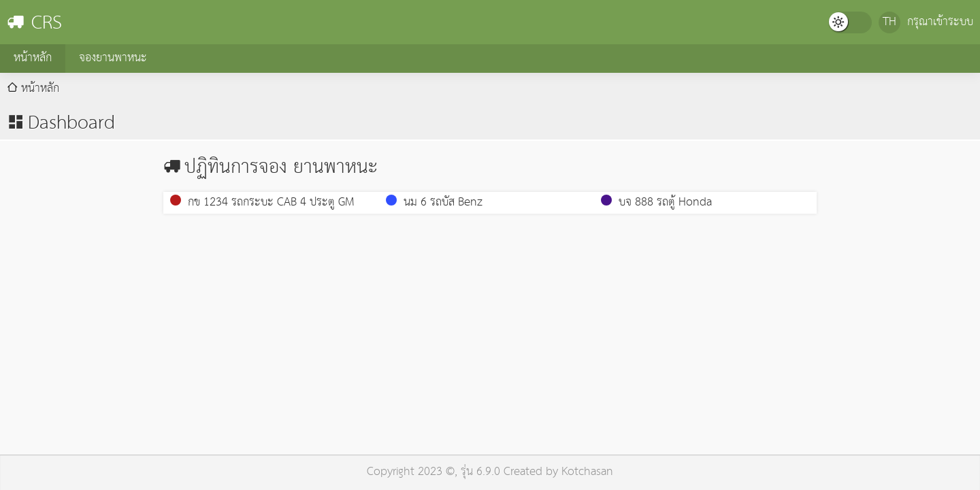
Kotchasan (587, 472)
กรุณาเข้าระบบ (940, 22)
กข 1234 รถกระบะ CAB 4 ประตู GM (262, 202)
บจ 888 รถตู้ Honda (656, 202)
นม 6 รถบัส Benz (434, 202)
